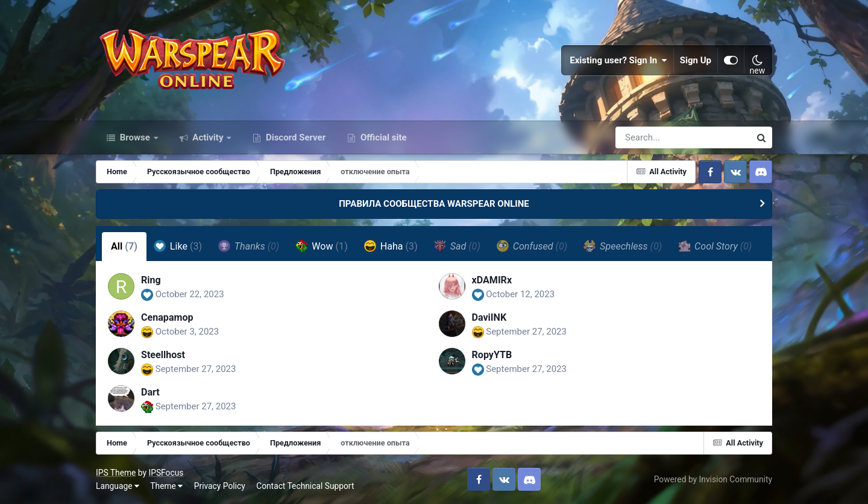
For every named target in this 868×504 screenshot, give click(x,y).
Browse (135, 137)
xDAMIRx (492, 280)
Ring (151, 280)
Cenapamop (167, 317)
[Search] (649, 137)
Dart (150, 392)
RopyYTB (492, 355)
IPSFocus (166, 473)
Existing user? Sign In (618, 60)
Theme (166, 486)
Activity (208, 137)
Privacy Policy (220, 486)
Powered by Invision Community (713, 479)
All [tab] (124, 246)
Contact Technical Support (305, 486)
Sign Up (696, 60)
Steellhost (163, 355)
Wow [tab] (321, 246)
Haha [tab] (391, 246)
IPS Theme (116, 473)
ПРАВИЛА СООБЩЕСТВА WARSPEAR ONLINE (434, 204)
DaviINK (489, 317)
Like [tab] (178, 246)
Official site (382, 137)
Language (118, 486)
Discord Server (294, 137)
